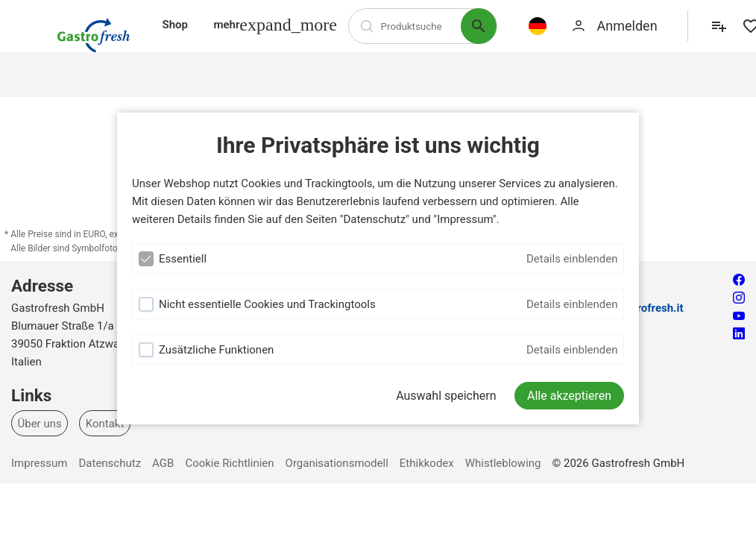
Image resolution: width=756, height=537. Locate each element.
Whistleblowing (503, 463)
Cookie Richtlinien (229, 463)
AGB (163, 463)
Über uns (40, 423)
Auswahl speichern (446, 396)
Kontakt (105, 423)
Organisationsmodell (337, 463)
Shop (175, 25)
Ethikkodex (427, 463)
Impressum (39, 463)
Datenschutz (110, 463)
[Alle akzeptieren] (569, 396)
